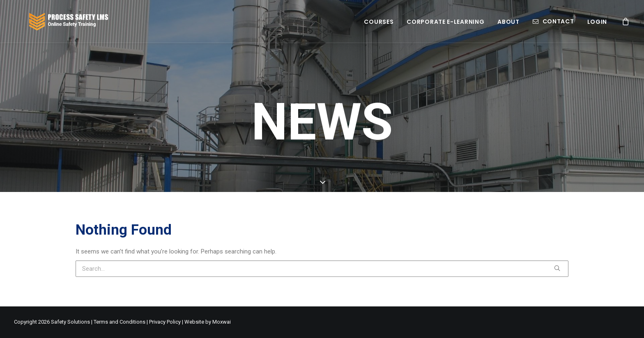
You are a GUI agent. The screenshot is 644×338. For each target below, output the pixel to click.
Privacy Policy (165, 322)
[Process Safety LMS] (75, 26)
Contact (558, 26)
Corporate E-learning (445, 26)
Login (597, 26)
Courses (379, 26)
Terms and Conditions (120, 322)
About (508, 26)
